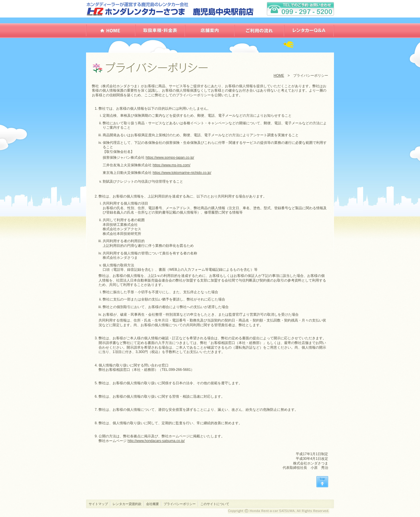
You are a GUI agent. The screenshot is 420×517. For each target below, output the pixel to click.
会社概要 (153, 504)
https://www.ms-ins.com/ (171, 165)
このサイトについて (215, 504)
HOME (279, 76)
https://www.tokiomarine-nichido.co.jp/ (182, 173)
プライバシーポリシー (180, 504)
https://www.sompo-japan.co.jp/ (170, 158)
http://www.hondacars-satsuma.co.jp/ (156, 441)
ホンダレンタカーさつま (171, 9)
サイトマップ (98, 504)
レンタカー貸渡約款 (127, 504)
